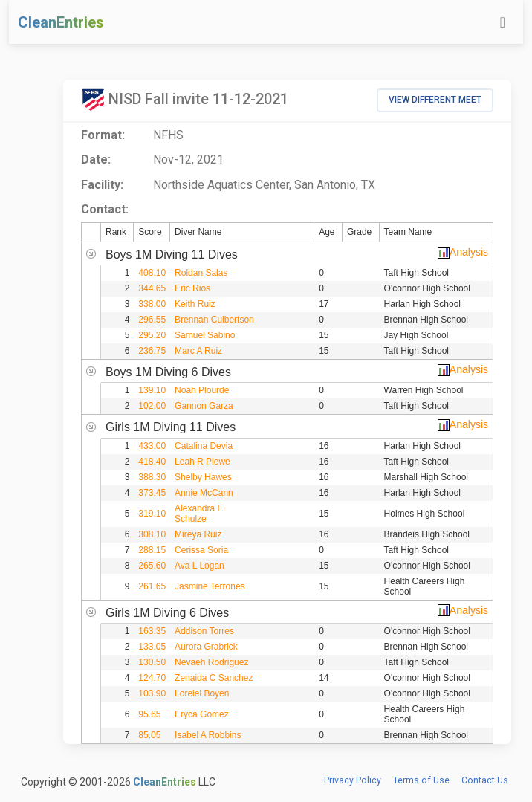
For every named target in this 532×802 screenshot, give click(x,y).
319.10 (152, 514)
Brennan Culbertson (214, 320)
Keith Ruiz (195, 304)
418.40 (152, 462)
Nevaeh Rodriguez (211, 662)
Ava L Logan (199, 566)
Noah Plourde (202, 390)
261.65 (152, 586)
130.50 (152, 662)
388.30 (152, 477)
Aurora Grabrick (206, 647)
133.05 (152, 647)
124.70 (152, 678)
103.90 (152, 693)
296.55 (152, 320)
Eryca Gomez (202, 714)
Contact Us (485, 780)
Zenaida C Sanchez (214, 678)
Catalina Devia (204, 446)
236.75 (152, 351)
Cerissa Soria (201, 550)
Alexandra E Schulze (199, 514)
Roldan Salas (201, 273)
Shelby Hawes (203, 477)
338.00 (152, 304)
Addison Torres (204, 631)
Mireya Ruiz (198, 534)
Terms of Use (421, 780)
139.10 (152, 390)
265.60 (152, 566)
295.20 (152, 335)
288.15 (152, 550)
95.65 (149, 714)
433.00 (152, 446)
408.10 (152, 273)
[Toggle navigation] (503, 22)
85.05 (149, 735)
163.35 (152, 631)
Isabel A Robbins (208, 735)
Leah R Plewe (202, 462)
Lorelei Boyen (202, 693)
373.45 (152, 493)
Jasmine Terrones (210, 586)
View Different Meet (435, 100)
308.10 (152, 534)
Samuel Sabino (205, 335)
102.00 (152, 406)
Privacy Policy (353, 780)
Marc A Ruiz (198, 351)
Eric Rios (192, 288)
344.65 (152, 288)
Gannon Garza (204, 406)
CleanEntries (61, 22)
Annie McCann (204, 493)
